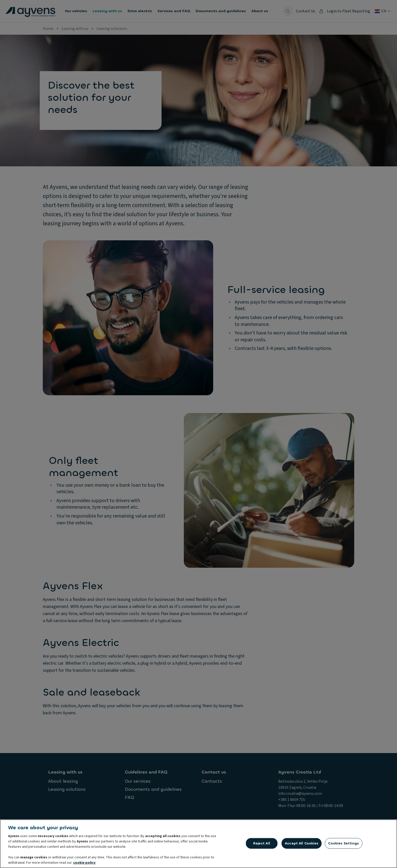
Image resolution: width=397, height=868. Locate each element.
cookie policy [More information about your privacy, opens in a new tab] (84, 863)
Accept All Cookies (302, 843)
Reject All (262, 843)
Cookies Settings (343, 843)
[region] (198, 844)
